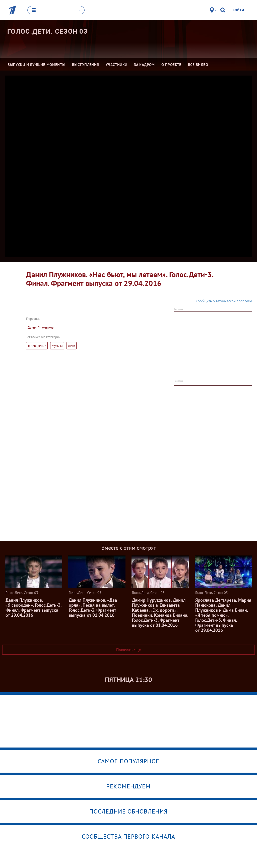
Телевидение (37, 346)
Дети (72, 346)
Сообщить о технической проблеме (224, 301)
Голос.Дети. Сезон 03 (47, 31)
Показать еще (128, 650)
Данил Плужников (41, 327)
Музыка (57, 346)
